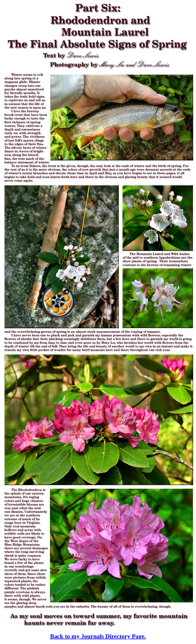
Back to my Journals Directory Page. (98, 636)
